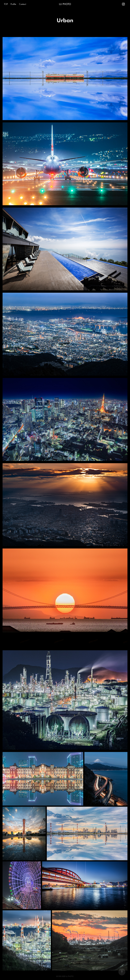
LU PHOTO (65, 4)
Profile (13, 4)
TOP (6, 4)
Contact (23, 4)
